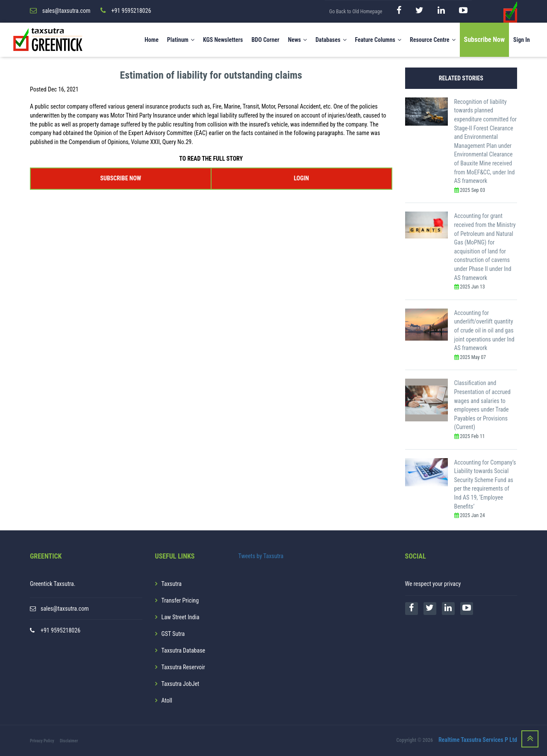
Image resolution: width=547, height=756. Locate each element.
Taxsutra (172, 584)
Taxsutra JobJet (181, 684)
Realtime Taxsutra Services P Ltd (478, 740)
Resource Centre (433, 40)
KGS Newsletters (223, 40)
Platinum (181, 40)
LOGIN (301, 178)
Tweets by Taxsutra (261, 556)
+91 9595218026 (60, 630)
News (298, 40)
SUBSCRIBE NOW (121, 178)
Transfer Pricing (180, 600)
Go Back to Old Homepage (356, 12)
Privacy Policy (42, 741)
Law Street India (181, 617)
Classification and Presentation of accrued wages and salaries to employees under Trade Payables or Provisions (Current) (482, 405)
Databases (331, 40)
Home (151, 40)
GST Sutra (173, 634)
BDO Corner (265, 40)
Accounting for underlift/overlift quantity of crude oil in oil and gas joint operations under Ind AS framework (484, 330)
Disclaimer (69, 741)
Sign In (522, 40)
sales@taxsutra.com (65, 609)
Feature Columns (378, 40)
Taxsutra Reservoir (183, 667)
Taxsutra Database (184, 650)
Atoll (167, 700)
